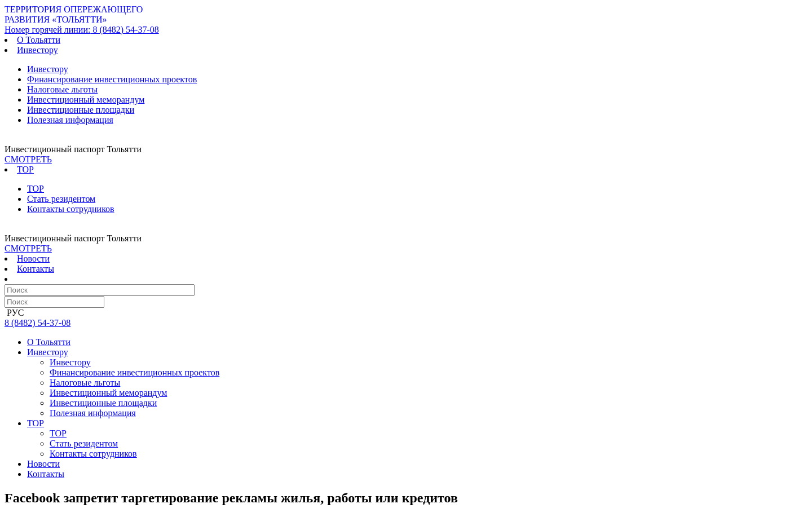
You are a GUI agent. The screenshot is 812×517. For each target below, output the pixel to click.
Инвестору (48, 69)
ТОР (36, 189)
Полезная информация (70, 120)
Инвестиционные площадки (81, 110)
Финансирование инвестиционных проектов (112, 79)
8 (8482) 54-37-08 (82, 30)
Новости (33, 258)
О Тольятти (39, 40)
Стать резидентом (61, 199)
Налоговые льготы (62, 89)
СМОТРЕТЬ (28, 159)
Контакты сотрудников (71, 209)
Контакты (36, 269)
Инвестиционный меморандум (86, 100)
